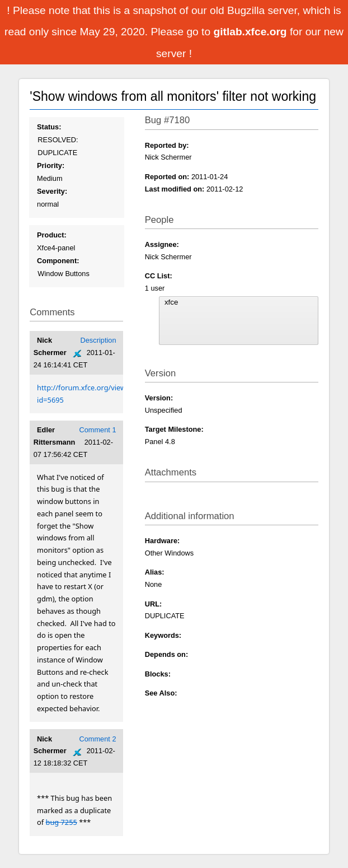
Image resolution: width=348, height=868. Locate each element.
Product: (52, 235)
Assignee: (162, 244)
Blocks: (158, 674)
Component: (58, 261)
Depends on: (167, 654)
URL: (154, 604)
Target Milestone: (174, 429)
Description (98, 340)
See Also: (161, 693)
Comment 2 (97, 739)
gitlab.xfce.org (251, 32)
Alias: (155, 572)
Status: (49, 127)
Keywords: (163, 635)
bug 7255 (62, 822)
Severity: (52, 191)
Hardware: (163, 541)
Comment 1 (97, 430)
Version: (159, 398)
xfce (239, 302)
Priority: (51, 165)
